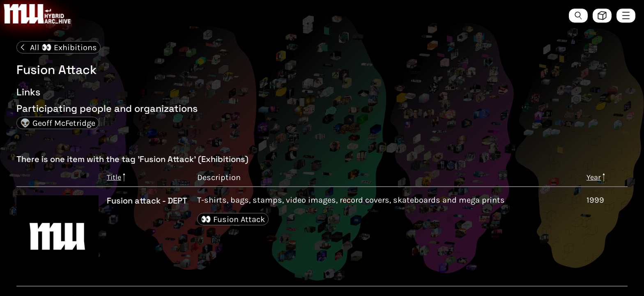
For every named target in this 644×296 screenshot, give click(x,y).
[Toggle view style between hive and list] (602, 16)
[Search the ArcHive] (578, 16)
